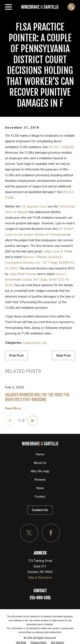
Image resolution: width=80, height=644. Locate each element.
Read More (13, 408)
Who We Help (40, 471)
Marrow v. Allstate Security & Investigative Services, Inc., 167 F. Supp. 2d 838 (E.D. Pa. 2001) (40, 263)
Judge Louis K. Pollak (58, 251)
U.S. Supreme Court (34, 206)
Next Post (63, 356)
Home (40, 454)
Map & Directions (40, 578)
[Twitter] (29, 533)
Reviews (40, 480)
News (40, 488)
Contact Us (40, 510)
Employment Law (35, 343)
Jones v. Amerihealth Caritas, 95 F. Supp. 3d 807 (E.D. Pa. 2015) (37, 280)
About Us (40, 463)
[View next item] (33, 421)
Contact (40, 497)
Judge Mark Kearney (23, 274)
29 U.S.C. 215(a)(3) (61, 147)
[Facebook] (51, 533)
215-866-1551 (40, 598)
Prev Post (16, 356)
